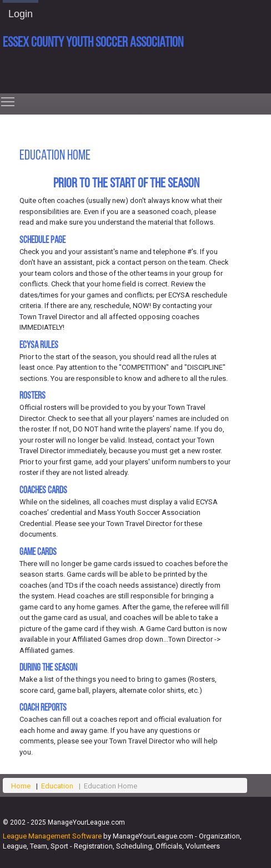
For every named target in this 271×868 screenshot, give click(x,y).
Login (21, 14)
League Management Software (52, 836)
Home (21, 786)
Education (57, 786)
